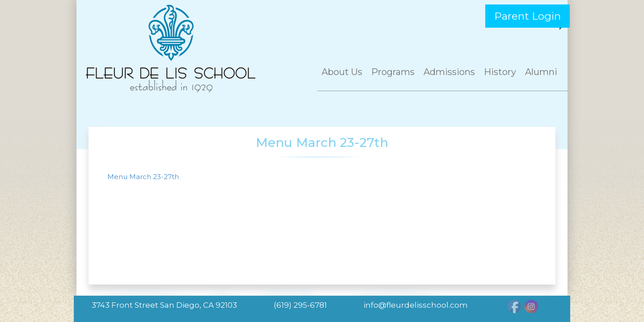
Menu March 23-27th (143, 177)
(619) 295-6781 (300, 305)
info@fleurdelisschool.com (416, 305)
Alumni (541, 72)
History (500, 72)
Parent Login (527, 16)
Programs (393, 72)
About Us (342, 72)
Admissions (449, 72)
